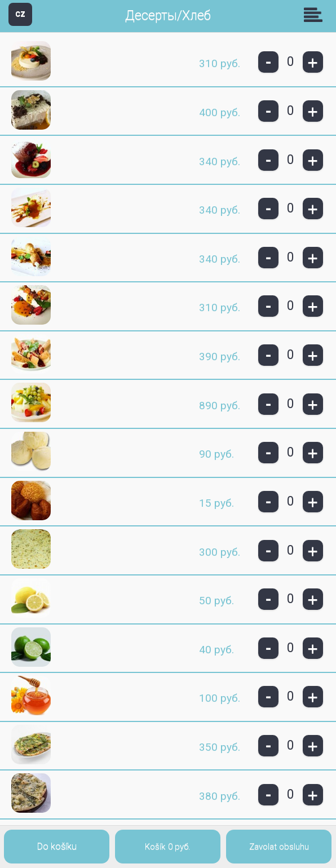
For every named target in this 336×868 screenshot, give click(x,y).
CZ (20, 14)
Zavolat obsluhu (279, 847)
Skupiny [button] (316, 15)
